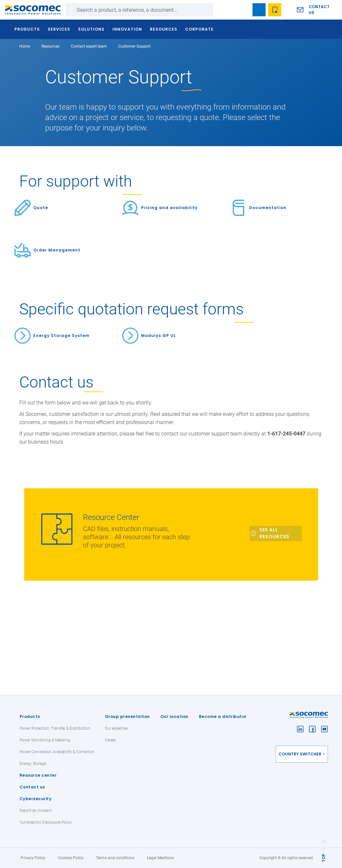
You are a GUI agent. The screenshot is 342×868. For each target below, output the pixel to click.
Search (220, 10)
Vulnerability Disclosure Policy (46, 822)
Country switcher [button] (300, 754)
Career (110, 740)
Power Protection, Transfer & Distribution (55, 728)
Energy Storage (33, 764)
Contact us (319, 10)
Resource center (38, 775)
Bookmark (259, 10)
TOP (324, 858)
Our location (174, 716)
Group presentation (127, 716)
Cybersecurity (36, 799)
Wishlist (275, 10)
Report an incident (36, 811)
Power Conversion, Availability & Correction (57, 752)
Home (25, 46)
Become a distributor (223, 716)
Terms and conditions (115, 858)
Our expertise (116, 728)
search (243, 10)
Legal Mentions (160, 858)
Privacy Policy (33, 858)
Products (30, 716)
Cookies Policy (71, 858)
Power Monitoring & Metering (45, 740)
